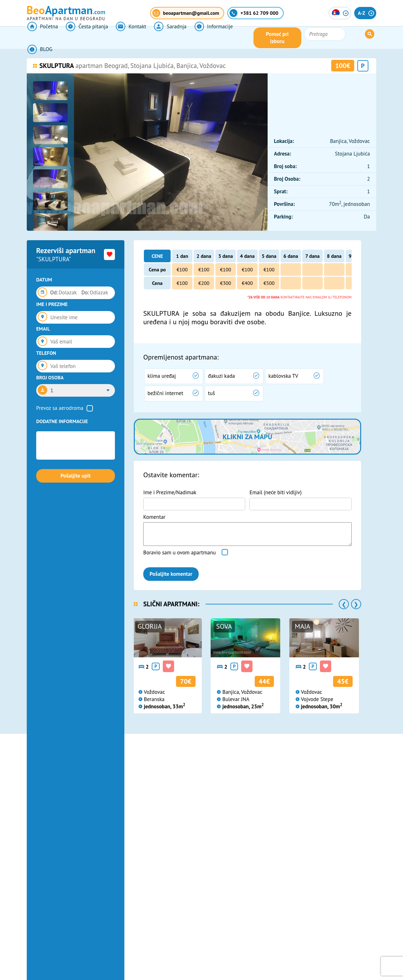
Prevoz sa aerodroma (60, 408)
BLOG (248, 38)
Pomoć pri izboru (310, 38)
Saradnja (167, 38)
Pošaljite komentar (171, 574)
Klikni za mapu (247, 437)
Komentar (154, 517)
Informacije (210, 38)
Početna (42, 38)
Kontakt (129, 38)
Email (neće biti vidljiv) (275, 492)
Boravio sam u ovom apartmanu (179, 552)
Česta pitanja (86, 38)
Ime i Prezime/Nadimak (170, 492)
